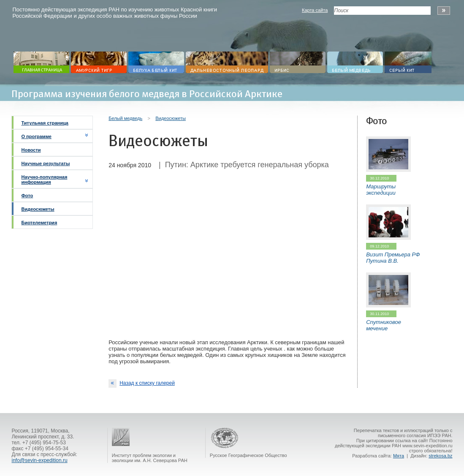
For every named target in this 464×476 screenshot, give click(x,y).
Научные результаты (45, 163)
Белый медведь (125, 118)
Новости (31, 150)
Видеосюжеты (38, 209)
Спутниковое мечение (384, 325)
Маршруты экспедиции (381, 190)
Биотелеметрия (39, 223)
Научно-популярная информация (44, 180)
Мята (399, 456)
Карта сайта (315, 10)
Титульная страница (45, 123)
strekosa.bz (440, 456)
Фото (27, 196)
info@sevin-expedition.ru (39, 460)
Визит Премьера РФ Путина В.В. (393, 258)
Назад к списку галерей (142, 384)
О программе (36, 136)
